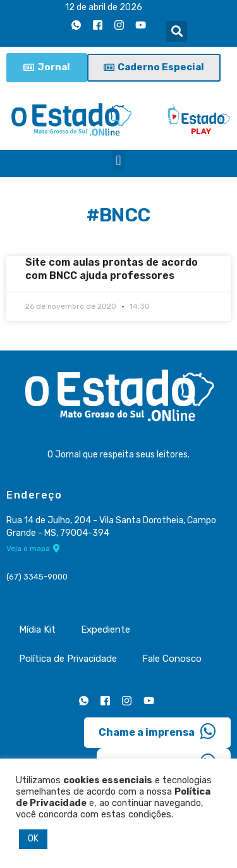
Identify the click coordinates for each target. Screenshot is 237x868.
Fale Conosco (172, 659)
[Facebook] (97, 25)
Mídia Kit (37, 629)
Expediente (106, 629)
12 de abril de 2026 (104, 7)
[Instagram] (119, 25)
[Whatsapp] (76, 25)
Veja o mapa (33, 549)
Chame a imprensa (157, 731)
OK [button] (33, 839)
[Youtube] (140, 25)
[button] (177, 31)
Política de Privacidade (68, 659)
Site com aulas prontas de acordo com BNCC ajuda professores (112, 269)
